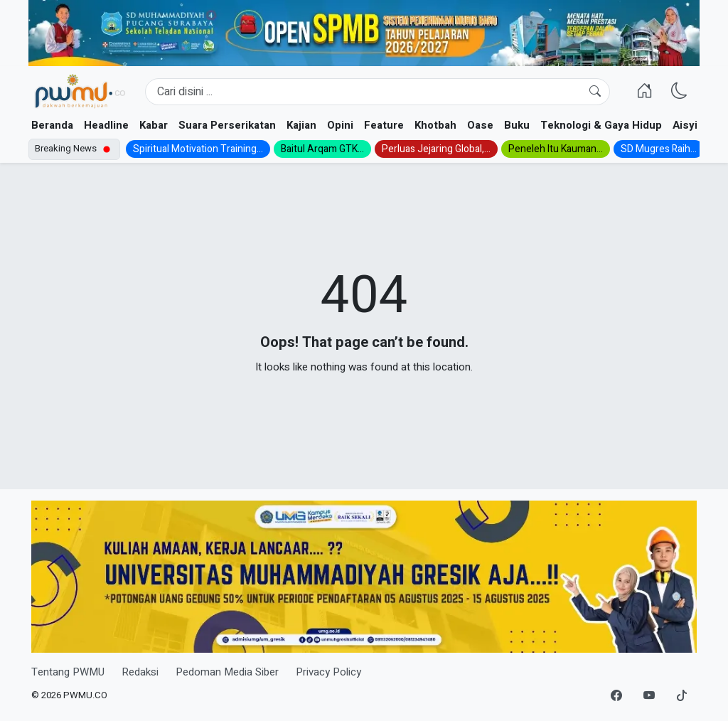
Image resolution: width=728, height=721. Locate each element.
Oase (480, 125)
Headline (106, 125)
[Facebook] (616, 696)
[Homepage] (80, 92)
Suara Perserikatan (227, 125)
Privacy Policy (328, 672)
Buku (517, 125)
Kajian (301, 125)
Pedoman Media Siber (227, 672)
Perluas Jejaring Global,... (436, 149)
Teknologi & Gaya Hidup (601, 125)
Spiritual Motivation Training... (198, 149)
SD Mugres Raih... (659, 149)
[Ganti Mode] (679, 91)
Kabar (154, 125)
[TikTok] (682, 696)
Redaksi (140, 672)
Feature (384, 125)
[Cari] (595, 92)
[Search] (378, 92)
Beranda (52, 125)
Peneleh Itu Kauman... (556, 149)
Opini (340, 125)
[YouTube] (649, 696)
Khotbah (435, 125)
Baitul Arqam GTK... (322, 149)
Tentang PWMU (68, 672)
